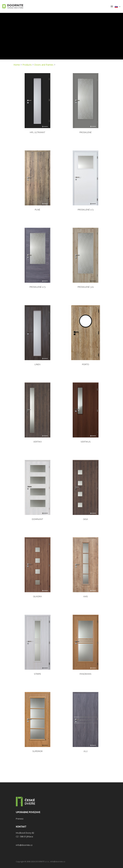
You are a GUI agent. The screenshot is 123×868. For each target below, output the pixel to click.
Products (27, 65)
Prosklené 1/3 (86, 210)
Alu (86, 751)
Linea (37, 364)
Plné (37, 210)
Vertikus (86, 442)
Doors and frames (44, 65)
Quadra (37, 596)
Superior (37, 751)
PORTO (86, 364)
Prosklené (86, 132)
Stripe (37, 674)
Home (17, 65)
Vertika (37, 442)
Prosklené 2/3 (37, 287)
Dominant (37, 519)
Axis (86, 596)
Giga (86, 519)
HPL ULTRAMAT (37, 132)
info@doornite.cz (24, 845)
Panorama (85, 674)
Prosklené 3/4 (85, 287)
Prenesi (20, 819)
